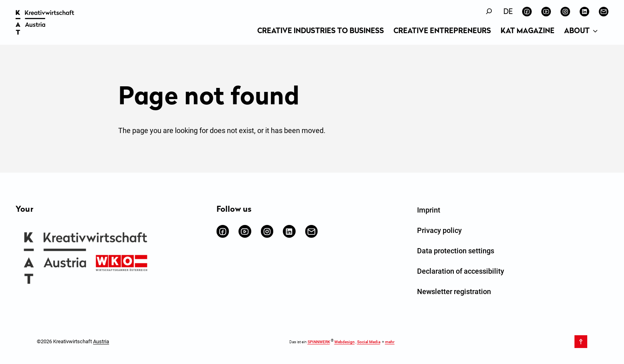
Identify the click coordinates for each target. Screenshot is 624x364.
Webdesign (345, 342)
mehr (390, 342)
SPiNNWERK (319, 342)
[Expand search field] (489, 11)
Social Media (369, 342)
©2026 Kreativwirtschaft (73, 341)
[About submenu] (595, 32)
